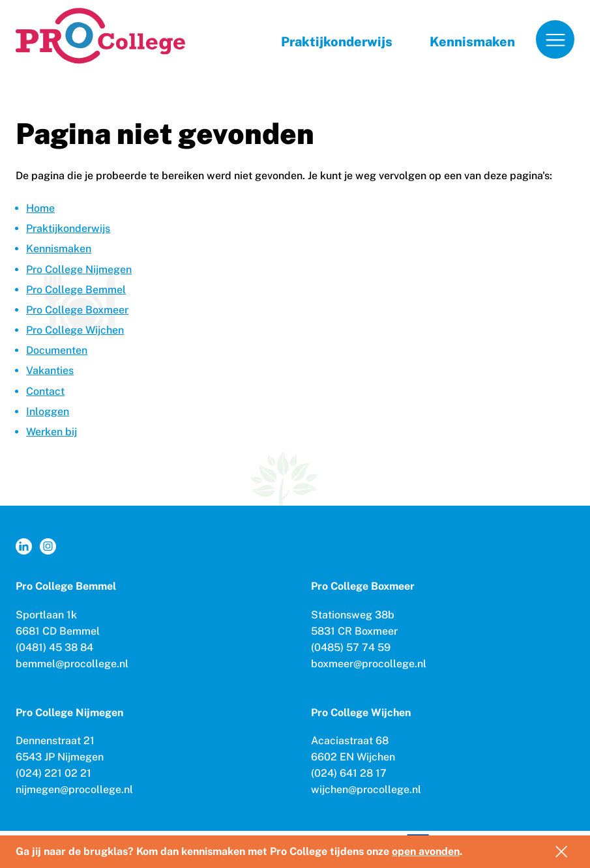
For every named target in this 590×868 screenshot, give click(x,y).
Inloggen (48, 412)
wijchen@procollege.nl (366, 789)
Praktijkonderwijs (337, 42)
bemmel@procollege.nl (72, 664)
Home (40, 208)
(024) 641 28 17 (349, 773)
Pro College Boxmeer (77, 310)
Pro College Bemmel (76, 290)
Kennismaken (472, 42)
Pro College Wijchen (75, 330)
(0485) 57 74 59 (351, 647)
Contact (45, 391)
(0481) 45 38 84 (54, 647)
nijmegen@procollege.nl (74, 789)
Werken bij (52, 432)
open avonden (426, 851)
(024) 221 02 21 (53, 773)
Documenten (57, 350)
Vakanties (50, 370)
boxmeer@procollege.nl (369, 664)
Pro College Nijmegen (79, 269)
